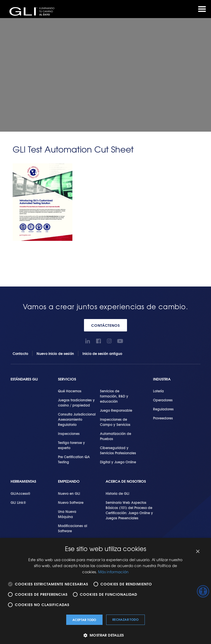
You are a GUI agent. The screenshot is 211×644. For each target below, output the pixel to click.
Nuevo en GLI (69, 493)
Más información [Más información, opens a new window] (113, 572)
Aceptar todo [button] (84, 620)
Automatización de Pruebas (116, 436)
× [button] (197, 551)
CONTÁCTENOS (105, 325)
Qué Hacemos (70, 391)
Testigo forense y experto (71, 445)
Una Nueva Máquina (67, 514)
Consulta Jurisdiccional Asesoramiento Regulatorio (77, 419)
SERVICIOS (67, 379)
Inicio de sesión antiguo (102, 353)
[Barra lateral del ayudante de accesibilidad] (203, 591)
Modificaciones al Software (73, 528)
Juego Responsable (116, 410)
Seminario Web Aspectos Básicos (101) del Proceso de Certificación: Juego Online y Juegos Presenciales (129, 510)
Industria (162, 379)
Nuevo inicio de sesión (55, 353)
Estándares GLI (24, 379)
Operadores (163, 400)
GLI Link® (18, 502)
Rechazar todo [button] (125, 619)
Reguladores (163, 409)
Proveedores (163, 418)
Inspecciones (69, 433)
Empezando (69, 481)
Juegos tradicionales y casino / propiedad (76, 402)
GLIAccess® (20, 493)
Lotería (158, 391)
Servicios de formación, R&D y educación (114, 396)
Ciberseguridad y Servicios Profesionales (118, 450)
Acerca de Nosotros (126, 481)
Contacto (20, 353)
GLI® (33, 11)
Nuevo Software (71, 502)
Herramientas (23, 481)
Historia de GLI (117, 493)
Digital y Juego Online (118, 462)
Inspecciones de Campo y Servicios (115, 422)
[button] (106, 635)
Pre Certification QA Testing (74, 459)
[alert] (105, 591)
